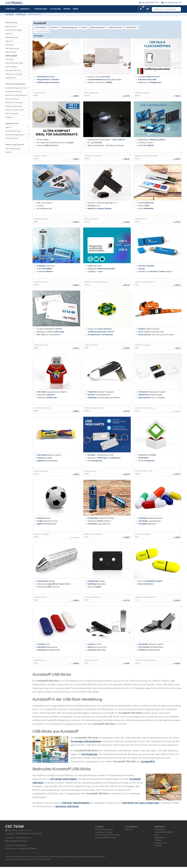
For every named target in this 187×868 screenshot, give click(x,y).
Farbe (84, 27)
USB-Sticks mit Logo (104, 829)
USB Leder (9, 59)
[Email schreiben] (148, 9)
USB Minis (9, 41)
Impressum (160, 829)
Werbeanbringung (69, 27)
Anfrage (158, 845)
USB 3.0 (8, 127)
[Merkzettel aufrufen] (141, 9)
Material (53, 27)
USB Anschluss (115, 27)
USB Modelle (40, 27)
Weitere (67, 9)
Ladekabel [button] (25, 9)
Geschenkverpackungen (106, 837)
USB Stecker (131, 27)
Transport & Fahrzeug (14, 91)
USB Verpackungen (13, 148)
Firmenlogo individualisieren (86, 741)
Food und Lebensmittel (14, 110)
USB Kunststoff (11, 56)
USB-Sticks (21, 14)
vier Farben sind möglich (63, 779)
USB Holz (9, 34)
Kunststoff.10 (148, 762)
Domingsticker (89, 754)
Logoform (9, 117)
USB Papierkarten (12, 48)
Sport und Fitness (12, 99)
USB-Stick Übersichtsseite (75, 803)
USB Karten (10, 45)
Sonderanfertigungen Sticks (16, 88)
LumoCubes (55, 9)
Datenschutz (160, 837)
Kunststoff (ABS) (41, 31)
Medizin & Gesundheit (14, 106)
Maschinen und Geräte (14, 103)
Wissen (158, 840)
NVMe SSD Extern (12, 138)
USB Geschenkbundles (14, 63)
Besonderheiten (97, 27)
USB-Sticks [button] (11, 9)
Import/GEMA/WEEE (164, 832)
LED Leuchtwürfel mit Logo (107, 835)
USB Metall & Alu (12, 37)
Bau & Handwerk (12, 113)
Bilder (76, 9)
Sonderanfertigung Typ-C (15, 135)
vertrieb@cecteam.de (173, 3)
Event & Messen (11, 67)
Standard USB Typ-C (13, 131)
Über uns (129, 829)
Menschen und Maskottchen (16, 95)
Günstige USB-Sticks (13, 70)
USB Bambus (10, 78)
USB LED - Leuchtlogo (14, 74)
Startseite (10, 14)
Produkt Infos (161, 843)
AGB (157, 835)
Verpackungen (41, 9)
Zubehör (9, 152)
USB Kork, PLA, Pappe (14, 30)
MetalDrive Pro (11, 26)
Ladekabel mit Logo (104, 832)
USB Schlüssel (11, 52)
